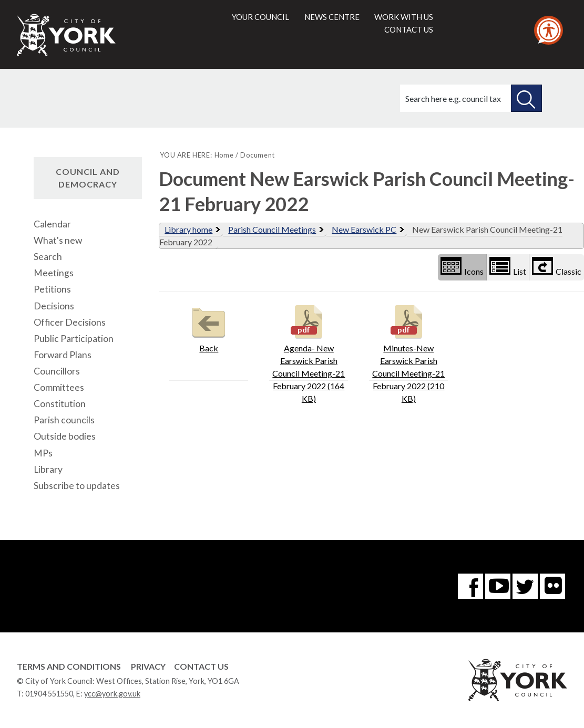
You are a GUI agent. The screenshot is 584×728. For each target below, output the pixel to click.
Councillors (57, 371)
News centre (332, 17)
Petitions (52, 289)
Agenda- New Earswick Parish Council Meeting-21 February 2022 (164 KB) (309, 353)
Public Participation (74, 339)
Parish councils (64, 420)
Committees (59, 387)
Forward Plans (63, 355)
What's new (58, 240)
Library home (188, 229)
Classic (557, 267)
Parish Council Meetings (272, 229)
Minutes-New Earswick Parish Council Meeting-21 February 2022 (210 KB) (408, 353)
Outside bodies (65, 436)
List (508, 267)
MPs (43, 453)
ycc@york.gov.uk (112, 694)
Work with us (404, 17)
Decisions (54, 306)
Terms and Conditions (69, 666)
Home (224, 155)
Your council (260, 17)
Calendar (52, 224)
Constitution (60, 404)
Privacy (148, 666)
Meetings (54, 273)
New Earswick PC (364, 229)
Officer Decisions (70, 322)
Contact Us (201, 666)
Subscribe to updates (77, 486)
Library (48, 469)
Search (48, 257)
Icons (462, 267)
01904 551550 (49, 694)
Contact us (409, 29)
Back (209, 327)
